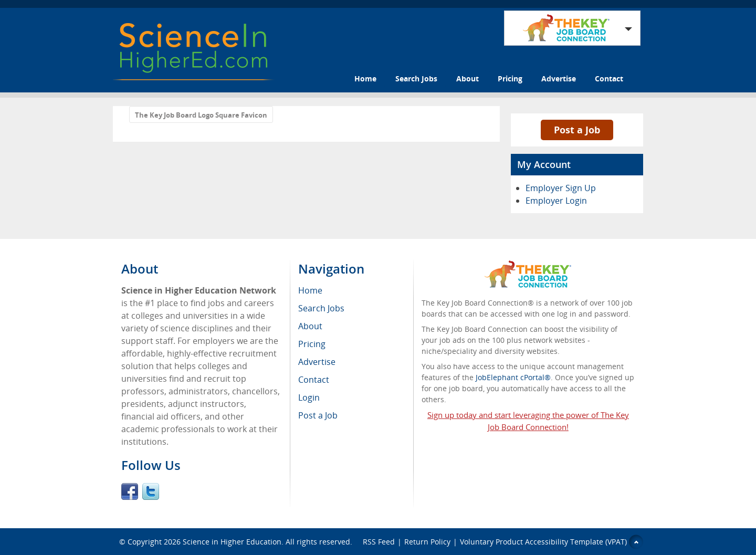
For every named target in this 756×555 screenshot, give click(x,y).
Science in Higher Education (232, 542)
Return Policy (427, 542)
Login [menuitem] (309, 397)
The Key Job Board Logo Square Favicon (201, 115)
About (468, 78)
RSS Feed (379, 542)
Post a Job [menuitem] (318, 415)
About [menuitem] (310, 326)
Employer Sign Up (561, 188)
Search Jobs (416, 78)
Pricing (510, 78)
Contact (609, 78)
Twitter (151, 491)
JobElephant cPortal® (513, 377)
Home (365, 78)
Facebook (130, 491)
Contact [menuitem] (314, 380)
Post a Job (577, 130)
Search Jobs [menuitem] (321, 308)
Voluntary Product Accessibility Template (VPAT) (543, 542)
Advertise (559, 78)
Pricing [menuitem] (312, 344)
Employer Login (556, 201)
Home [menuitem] (310, 290)
